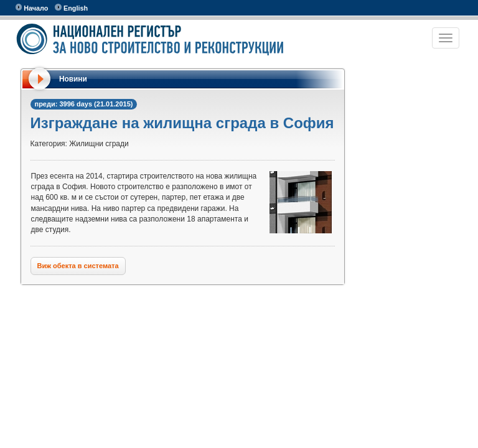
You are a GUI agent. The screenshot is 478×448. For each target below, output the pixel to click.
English (71, 8)
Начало (32, 8)
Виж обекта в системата (78, 266)
